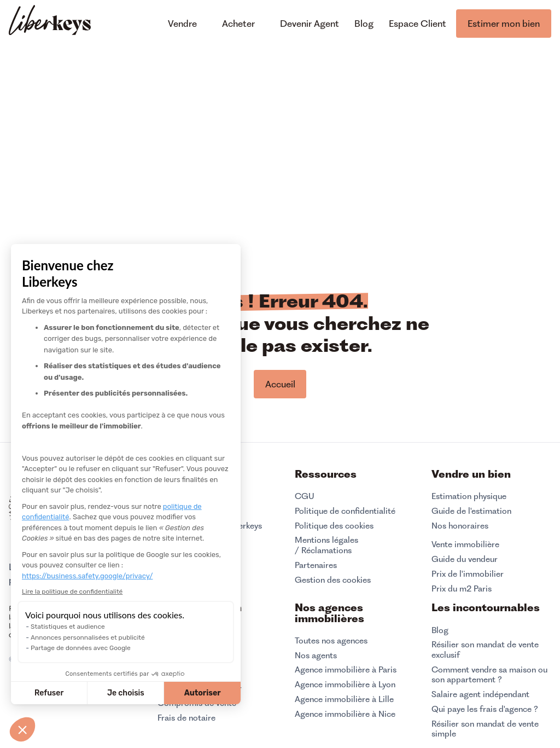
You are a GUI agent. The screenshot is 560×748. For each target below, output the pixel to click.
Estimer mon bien (504, 24)
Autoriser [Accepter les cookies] (203, 693)
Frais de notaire (186, 718)
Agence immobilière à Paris (346, 670)
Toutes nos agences (331, 641)
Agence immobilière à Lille (344, 699)
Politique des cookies (334, 526)
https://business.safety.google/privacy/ (87, 576)
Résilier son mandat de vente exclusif (485, 650)
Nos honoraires (460, 526)
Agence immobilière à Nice (345, 714)
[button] (22, 729)
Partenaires (316, 565)
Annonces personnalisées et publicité (88, 637)
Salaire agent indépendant (480, 694)
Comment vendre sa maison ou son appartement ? (489, 675)
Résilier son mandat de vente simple (485, 729)
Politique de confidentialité (345, 511)
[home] (50, 22)
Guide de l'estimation (471, 511)
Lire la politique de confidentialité (72, 592)
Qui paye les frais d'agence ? (485, 709)
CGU (305, 496)
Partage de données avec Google (81, 648)
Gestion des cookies (333, 580)
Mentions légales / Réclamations (326, 545)
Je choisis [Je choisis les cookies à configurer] (126, 693)
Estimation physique (469, 496)
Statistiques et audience (68, 627)
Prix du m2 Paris (462, 589)
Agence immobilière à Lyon (345, 685)
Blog (440, 630)
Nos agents (316, 656)
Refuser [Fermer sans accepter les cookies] (49, 693)
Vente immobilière (465, 544)
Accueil (280, 384)
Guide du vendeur (465, 559)
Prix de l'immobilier (468, 574)
